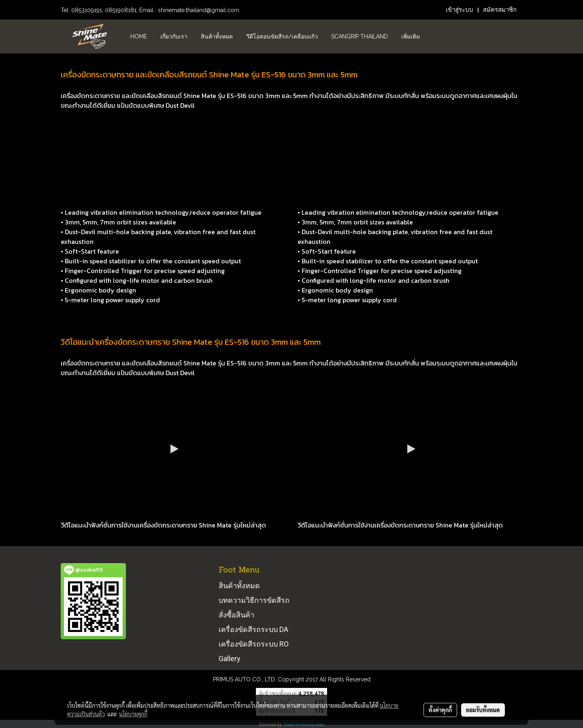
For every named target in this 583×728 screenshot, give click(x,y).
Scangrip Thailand (360, 36)
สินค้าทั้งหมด (217, 36)
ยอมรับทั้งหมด (483, 710)
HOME (139, 36)
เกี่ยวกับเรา (174, 36)
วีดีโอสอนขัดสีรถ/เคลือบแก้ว (282, 36)
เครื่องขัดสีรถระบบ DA (253, 629)
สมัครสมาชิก (500, 10)
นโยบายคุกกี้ (133, 714)
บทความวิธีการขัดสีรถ (254, 600)
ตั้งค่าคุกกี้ (440, 710)
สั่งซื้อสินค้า (236, 615)
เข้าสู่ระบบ (460, 10)
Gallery (230, 659)
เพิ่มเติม (411, 36)
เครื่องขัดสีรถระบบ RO (254, 644)
